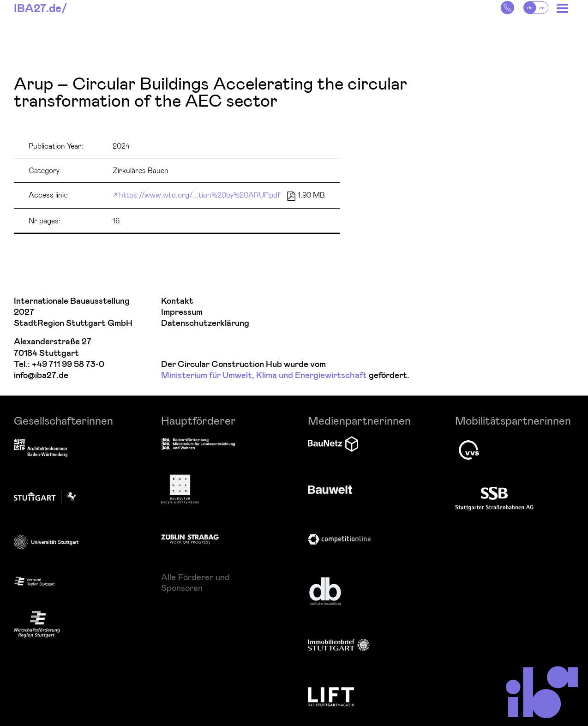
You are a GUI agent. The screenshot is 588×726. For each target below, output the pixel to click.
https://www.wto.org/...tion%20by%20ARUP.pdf (200, 195)
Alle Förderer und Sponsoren (195, 582)
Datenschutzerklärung (205, 323)
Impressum (182, 312)
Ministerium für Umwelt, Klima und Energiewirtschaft (264, 375)
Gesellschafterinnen (63, 420)
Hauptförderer (198, 420)
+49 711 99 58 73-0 (68, 364)
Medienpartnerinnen (359, 420)
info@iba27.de (41, 375)
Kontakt (177, 301)
